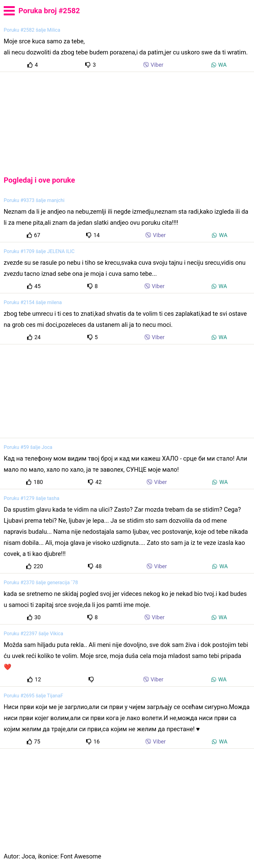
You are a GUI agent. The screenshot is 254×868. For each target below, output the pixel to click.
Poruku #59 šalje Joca (28, 447)
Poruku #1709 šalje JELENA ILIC (39, 251)
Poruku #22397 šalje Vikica (33, 634)
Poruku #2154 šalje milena (33, 302)
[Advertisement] (127, 119)
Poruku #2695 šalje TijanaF (33, 696)
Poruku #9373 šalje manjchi (34, 200)
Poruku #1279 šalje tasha (32, 498)
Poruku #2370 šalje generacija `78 (41, 583)
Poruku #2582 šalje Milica (32, 30)
